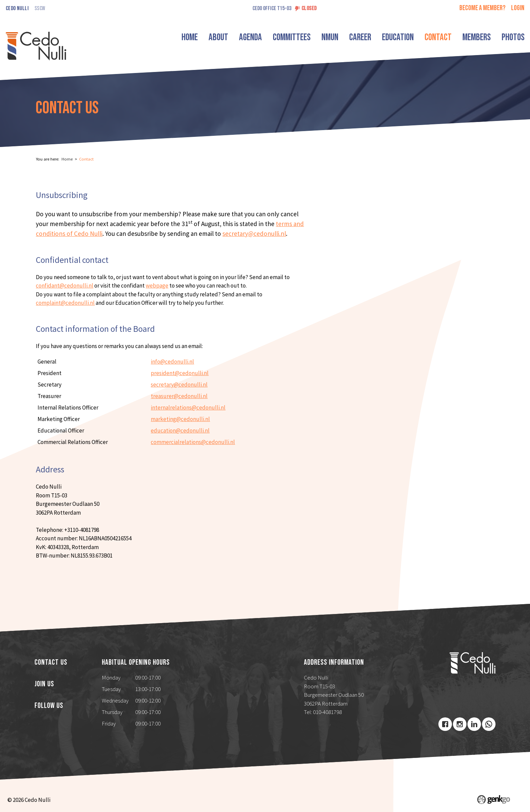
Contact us (51, 663)
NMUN (330, 37)
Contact (438, 37)
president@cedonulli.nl (180, 373)
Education (398, 37)
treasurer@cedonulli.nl (179, 396)
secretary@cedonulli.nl (254, 233)
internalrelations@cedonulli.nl (188, 408)
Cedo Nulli (17, 9)
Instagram (460, 724)
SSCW (40, 9)
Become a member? (483, 8)
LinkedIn (474, 724)
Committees (292, 37)
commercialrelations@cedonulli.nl (193, 442)
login (518, 8)
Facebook (445, 724)
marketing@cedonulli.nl (180, 419)
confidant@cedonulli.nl (65, 286)
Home (190, 37)
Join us (44, 684)
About (218, 37)
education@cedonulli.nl (180, 430)
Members (477, 37)
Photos (513, 37)
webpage (157, 286)
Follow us (49, 706)
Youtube (489, 724)
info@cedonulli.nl (172, 362)
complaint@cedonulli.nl (65, 303)
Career (360, 37)
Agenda (250, 37)
